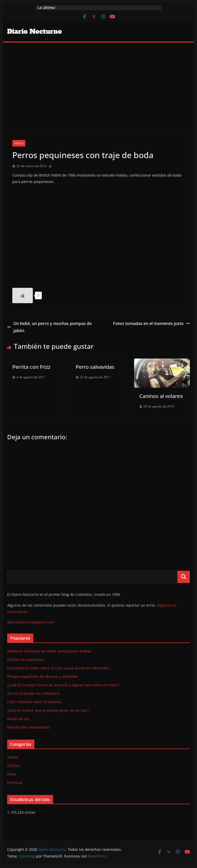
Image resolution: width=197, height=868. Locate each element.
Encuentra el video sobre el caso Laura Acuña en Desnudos (58, 668)
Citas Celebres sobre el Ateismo (34, 702)
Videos (19, 143)
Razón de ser (18, 719)
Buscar (184, 577)
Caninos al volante (161, 396)
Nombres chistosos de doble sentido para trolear (49, 651)
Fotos (12, 774)
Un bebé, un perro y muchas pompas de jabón (49, 327)
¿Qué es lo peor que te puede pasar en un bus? (48, 710)
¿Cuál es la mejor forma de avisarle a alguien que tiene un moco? (63, 685)
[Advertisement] (99, 81)
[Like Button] (23, 295)
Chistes (13, 766)
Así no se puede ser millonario (33, 693)
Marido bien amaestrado (28, 727)
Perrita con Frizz (31, 367)
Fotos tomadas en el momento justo (151, 323)
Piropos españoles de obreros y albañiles (42, 676)
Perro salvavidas (95, 367)
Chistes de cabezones (26, 660)
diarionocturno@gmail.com (31, 622)
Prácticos (15, 783)
